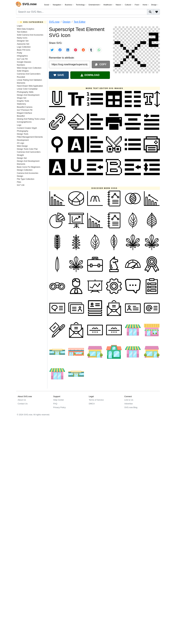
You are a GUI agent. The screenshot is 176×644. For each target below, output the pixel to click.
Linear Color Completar (27, 89)
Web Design (22, 146)
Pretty (19, 53)
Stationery (21, 104)
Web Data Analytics (26, 29)
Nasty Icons (22, 38)
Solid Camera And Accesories (30, 35)
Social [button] (47, 5)
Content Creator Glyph (27, 128)
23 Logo (20, 143)
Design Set (22, 158)
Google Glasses (24, 62)
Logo (19, 125)
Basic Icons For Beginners (29, 167)
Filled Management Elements (30, 137)
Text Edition (22, 32)
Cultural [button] (128, 5)
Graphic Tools (23, 101)
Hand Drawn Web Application (30, 86)
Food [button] (137, 5)
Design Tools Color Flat (27, 149)
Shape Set (22, 98)
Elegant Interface (24, 113)
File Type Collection (26, 179)
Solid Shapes (23, 71)
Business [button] (69, 5)
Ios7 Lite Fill (22, 59)
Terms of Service (96, 400)
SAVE (59, 75)
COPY (101, 64)
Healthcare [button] (108, 5)
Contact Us (23, 404)
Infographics (22, 56)
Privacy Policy (60, 407)
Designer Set (23, 41)
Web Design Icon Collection (29, 68)
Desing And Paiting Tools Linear (31, 119)
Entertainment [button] (94, 5)
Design (20, 176)
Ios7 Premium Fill (25, 110)
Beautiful (21, 116)
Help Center (59, 400)
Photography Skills (25, 92)
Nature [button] (119, 5)
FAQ (55, 404)
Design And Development (28, 95)
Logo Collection (24, 47)
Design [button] (154, 5)
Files (19, 182)
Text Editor (80, 22)
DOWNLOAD (90, 75)
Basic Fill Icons (24, 50)
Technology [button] (80, 5)
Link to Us (129, 400)
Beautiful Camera (25, 107)
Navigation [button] (57, 5)
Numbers (21, 65)
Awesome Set (23, 44)
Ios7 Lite (21, 185)
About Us (22, 400)
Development (23, 140)
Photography (23, 131)
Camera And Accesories (28, 173)
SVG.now (54, 22)
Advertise (129, 404)
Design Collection (25, 170)
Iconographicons (24, 122)
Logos (20, 26)
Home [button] (145, 5)
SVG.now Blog (131, 407)
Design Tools (23, 134)
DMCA (92, 404)
